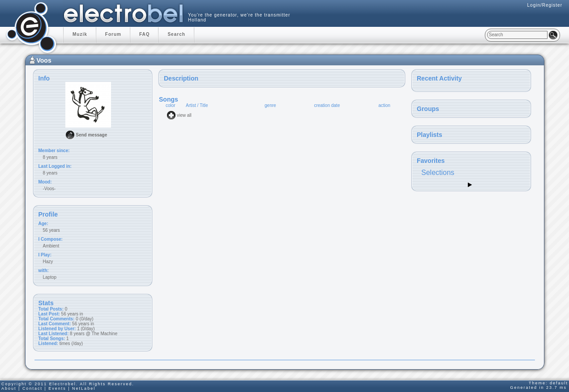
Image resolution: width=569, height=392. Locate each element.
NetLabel (84, 388)
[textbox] (517, 35)
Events (57, 388)
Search (176, 34)
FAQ (145, 34)
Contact (32, 388)
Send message (91, 135)
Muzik (80, 34)
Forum (113, 34)
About (9, 388)
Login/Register (545, 5)
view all (184, 115)
